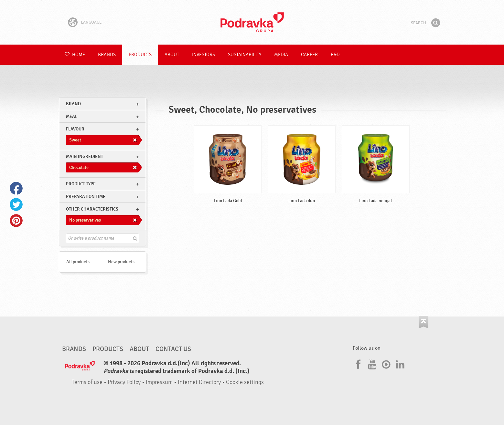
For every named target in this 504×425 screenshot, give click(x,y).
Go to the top (424, 322)
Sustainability (245, 55)
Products (140, 55)
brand (73, 104)
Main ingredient (85, 156)
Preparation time (86, 197)
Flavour (75, 129)
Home (75, 55)
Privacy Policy (124, 382)
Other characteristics (92, 209)
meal (72, 116)
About (172, 55)
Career (309, 55)
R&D (335, 55)
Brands (107, 55)
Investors (204, 55)
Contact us (173, 349)
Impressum (159, 382)
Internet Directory (199, 382)
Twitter (16, 204)
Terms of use (87, 382)
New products (121, 262)
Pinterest (16, 221)
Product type (81, 184)
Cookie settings (245, 382)
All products (78, 262)
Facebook (16, 188)
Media (281, 55)
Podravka (252, 22)
